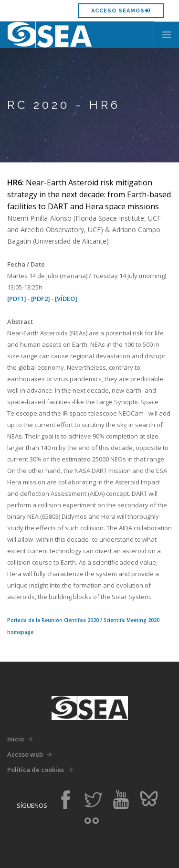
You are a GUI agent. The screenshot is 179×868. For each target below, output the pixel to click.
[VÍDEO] (66, 299)
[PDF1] (17, 299)
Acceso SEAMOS (121, 11)
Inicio (16, 739)
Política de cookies (36, 770)
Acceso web (25, 754)
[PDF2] (41, 299)
